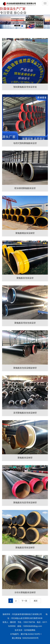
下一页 (24, 601)
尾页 (36, 601)
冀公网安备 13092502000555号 (25, 638)
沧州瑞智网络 (30, 630)
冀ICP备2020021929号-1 (31, 634)
